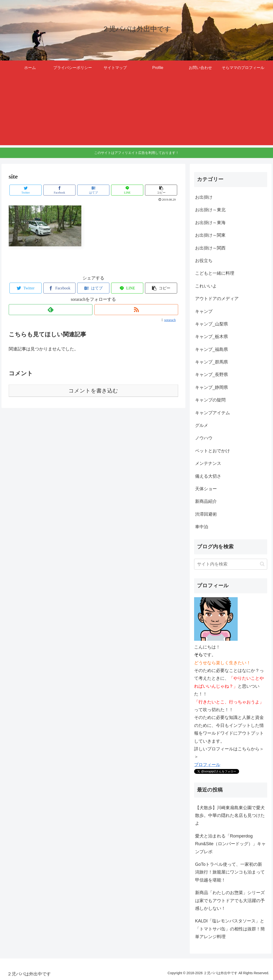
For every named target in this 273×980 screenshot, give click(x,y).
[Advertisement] (136, 111)
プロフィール (207, 765)
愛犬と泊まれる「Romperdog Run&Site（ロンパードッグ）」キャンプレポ (230, 844)
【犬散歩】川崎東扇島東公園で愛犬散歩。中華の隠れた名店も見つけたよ (230, 816)
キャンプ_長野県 (212, 375)
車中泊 (202, 527)
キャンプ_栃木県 (212, 337)
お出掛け (204, 197)
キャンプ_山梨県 (212, 324)
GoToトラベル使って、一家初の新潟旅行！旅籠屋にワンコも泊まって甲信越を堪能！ (230, 872)
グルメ (202, 425)
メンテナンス (208, 463)
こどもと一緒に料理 (215, 273)
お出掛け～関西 (210, 248)
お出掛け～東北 (210, 210)
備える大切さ (208, 476)
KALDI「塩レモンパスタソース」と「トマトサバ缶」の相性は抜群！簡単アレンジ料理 (230, 929)
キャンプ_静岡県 (212, 387)
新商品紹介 (206, 501)
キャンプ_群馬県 (212, 362)
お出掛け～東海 (210, 223)
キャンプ (204, 311)
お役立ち (204, 261)
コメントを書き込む (93, 391)
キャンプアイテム (212, 413)
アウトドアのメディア (217, 299)
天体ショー (206, 489)
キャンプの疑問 (210, 400)
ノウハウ (204, 438)
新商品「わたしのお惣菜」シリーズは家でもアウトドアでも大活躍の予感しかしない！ (230, 901)
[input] (231, 564)
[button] (161, 190)
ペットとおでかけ (212, 451)
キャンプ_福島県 (212, 349)
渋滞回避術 (206, 514)
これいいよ (206, 286)
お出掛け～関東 (210, 235)
